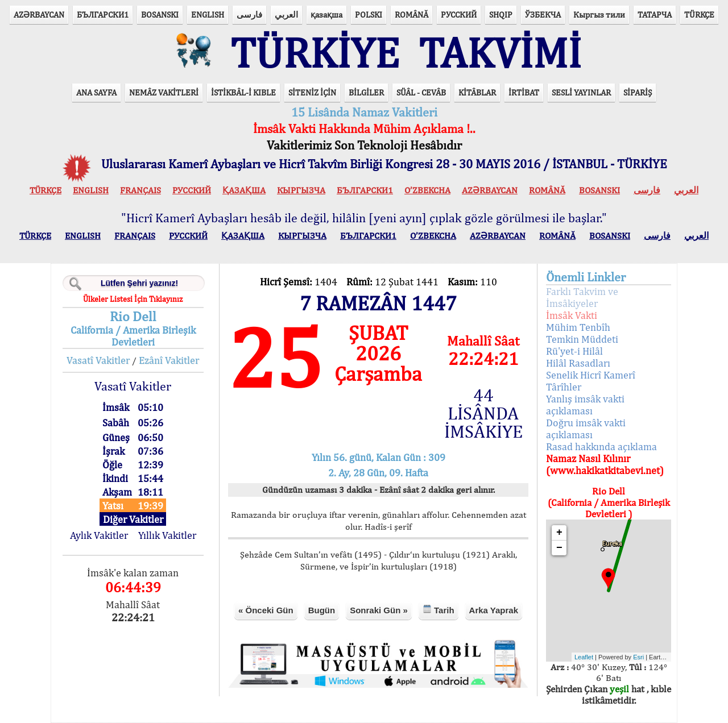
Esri (638, 657)
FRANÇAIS (140, 190)
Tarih (439, 610)
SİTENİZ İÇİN (312, 92)
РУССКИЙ (459, 14)
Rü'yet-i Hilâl (574, 351)
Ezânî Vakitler (169, 360)
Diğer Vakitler (133, 519)
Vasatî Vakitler (98, 360)
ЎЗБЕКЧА (543, 14)
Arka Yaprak (494, 610)
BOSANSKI (160, 14)
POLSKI (369, 14)
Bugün (322, 610)
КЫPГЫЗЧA (301, 190)
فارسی (249, 14)
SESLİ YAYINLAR (581, 92)
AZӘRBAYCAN (39, 14)
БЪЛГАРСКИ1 (103, 14)
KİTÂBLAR (477, 92)
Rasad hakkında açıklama (601, 446)
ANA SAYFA (96, 92)
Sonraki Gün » (379, 610)
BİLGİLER (366, 92)
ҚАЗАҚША (244, 190)
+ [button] (559, 533)
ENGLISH (208, 14)
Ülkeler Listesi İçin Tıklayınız (133, 299)
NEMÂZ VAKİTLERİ (164, 92)
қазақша (326, 14)
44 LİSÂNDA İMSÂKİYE (483, 413)
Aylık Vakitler (99, 535)
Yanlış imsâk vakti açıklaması (585, 405)
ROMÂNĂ (411, 14)
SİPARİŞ (638, 92)
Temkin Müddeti (582, 339)
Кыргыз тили (599, 14)
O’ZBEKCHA (427, 190)
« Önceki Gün (266, 610)
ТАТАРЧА (655, 14)
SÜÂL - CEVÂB (421, 92)
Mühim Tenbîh (578, 327)
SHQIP (501, 14)
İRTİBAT (524, 92)
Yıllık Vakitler (167, 535)
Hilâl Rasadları (578, 363)
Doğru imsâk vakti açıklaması (586, 429)
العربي (286, 14)
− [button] (559, 548)
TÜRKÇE (699, 14)
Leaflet (584, 657)
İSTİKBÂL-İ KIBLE (243, 92)
